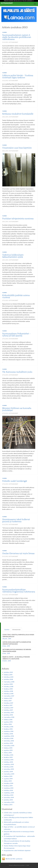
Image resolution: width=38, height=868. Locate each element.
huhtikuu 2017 (8, 710)
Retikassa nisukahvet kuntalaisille (18, 114)
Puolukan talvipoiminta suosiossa (18, 219)
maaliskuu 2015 (9, 764)
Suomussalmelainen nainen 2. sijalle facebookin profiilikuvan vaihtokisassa (17, 37)
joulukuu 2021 (8, 672)
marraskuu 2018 (9, 682)
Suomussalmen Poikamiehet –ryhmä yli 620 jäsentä (16, 335)
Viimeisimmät (16, 630)
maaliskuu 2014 (9, 793)
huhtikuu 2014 (8, 790)
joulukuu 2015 (8, 743)
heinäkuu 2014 (9, 783)
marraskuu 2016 (9, 717)
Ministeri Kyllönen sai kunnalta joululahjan (17, 409)
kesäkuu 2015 (8, 757)
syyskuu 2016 (8, 722)
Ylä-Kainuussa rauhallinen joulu (17, 372)
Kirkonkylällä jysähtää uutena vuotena (16, 296)
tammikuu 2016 (9, 741)
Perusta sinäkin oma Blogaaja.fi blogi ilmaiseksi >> (19, 1)
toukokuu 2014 (9, 788)
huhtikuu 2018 (8, 691)
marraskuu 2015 (9, 746)
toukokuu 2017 (9, 708)
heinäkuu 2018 (9, 687)
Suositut (7, 630)
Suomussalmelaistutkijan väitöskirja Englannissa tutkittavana (19, 591)
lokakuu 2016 (8, 720)
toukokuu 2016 (9, 731)
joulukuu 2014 (8, 772)
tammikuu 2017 (9, 713)
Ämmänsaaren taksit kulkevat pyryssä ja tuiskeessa (16, 521)
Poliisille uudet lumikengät (15, 481)
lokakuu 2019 (8, 675)
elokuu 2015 (8, 753)
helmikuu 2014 (9, 795)
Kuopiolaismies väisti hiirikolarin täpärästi (17, 851)
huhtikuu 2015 (8, 762)
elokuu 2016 (8, 724)
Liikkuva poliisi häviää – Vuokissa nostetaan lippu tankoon (18, 77)
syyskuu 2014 (8, 779)
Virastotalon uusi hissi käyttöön (17, 148)
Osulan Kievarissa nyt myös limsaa (18, 553)
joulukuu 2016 (8, 715)
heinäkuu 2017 (8, 703)
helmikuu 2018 (9, 694)
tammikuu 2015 (9, 769)
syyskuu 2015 (8, 750)
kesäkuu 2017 (8, 705)
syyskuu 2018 (8, 684)
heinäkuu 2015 (9, 755)
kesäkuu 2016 (8, 729)
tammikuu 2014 (9, 798)
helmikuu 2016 (9, 738)
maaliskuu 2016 (9, 736)
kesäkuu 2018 (8, 689)
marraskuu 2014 (9, 774)
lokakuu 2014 (8, 776)
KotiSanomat (7, 3)
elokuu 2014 (8, 781)
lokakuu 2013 (8, 805)
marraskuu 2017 (9, 696)
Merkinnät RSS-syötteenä (14, 859)
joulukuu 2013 (8, 800)
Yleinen (4, 32)
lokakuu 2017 (8, 698)
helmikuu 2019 (9, 677)
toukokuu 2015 (9, 760)
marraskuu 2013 (9, 802)
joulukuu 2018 (8, 679)
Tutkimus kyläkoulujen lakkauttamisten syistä (13, 256)
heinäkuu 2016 (9, 727)
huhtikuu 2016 (8, 734)
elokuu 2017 (8, 701)
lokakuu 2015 (8, 748)
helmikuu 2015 (9, 767)
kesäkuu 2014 (8, 786)
